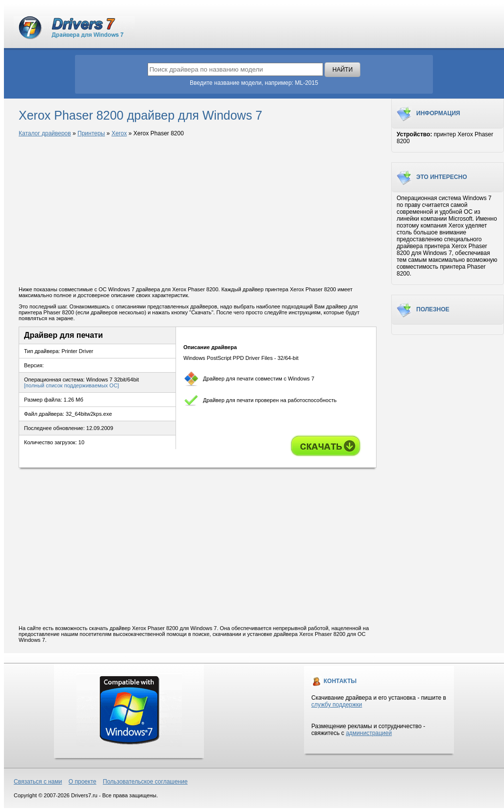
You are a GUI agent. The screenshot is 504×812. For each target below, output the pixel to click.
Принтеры (91, 133)
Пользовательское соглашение (145, 782)
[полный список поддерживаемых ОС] (72, 385)
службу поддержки (337, 705)
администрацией (369, 733)
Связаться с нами (38, 782)
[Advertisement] (198, 212)
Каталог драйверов (45, 133)
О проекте (83, 782)
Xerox (119, 133)
